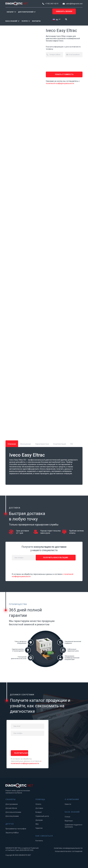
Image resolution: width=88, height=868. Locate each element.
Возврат (39, 812)
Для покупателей (26, 12)
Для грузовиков (12, 804)
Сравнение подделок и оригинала (73, 826)
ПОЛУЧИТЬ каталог (21, 753)
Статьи (67, 817)
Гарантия (39, 828)
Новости (68, 804)
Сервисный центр (42, 816)
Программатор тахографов (16, 829)
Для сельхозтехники (13, 812)
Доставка (39, 808)
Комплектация (60, 444)
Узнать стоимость (64, 74)
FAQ (37, 824)
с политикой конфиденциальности (26, 762)
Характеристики (42, 444)
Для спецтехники (12, 816)
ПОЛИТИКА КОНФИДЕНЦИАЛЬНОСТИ (68, 848)
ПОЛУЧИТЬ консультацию (56, 558)
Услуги (25, 21)
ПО (72, 444)
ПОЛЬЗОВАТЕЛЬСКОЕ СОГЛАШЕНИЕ (69, 851)
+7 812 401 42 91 (52, 4)
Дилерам (39, 820)
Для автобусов (11, 808)
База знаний (11, 21)
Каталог (10, 12)
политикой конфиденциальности (60, 83)
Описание (12, 444)
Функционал (26, 444)
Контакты (36, 21)
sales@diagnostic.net (74, 4)
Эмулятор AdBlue (12, 833)
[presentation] (63, 64)
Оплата (38, 804)
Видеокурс (69, 821)
